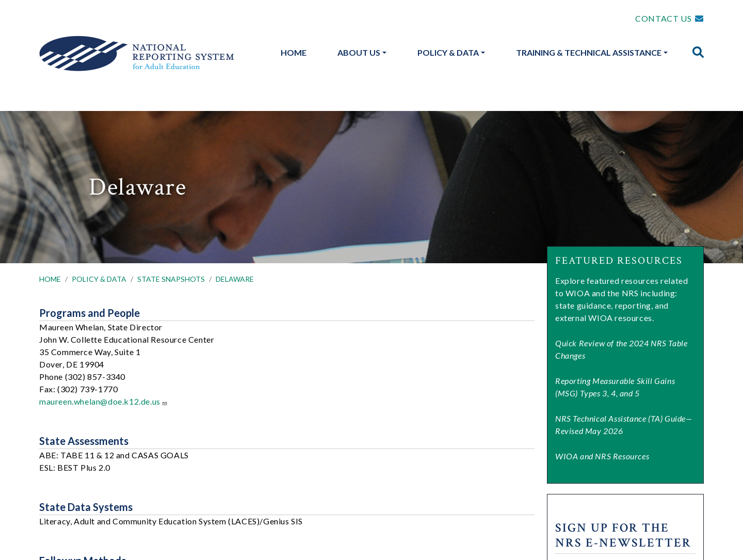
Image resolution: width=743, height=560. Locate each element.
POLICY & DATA (99, 279)
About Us (359, 52)
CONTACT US (663, 18)
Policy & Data (448, 52)
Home (294, 52)
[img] (698, 52)
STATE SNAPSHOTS (171, 279)
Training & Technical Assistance (589, 52)
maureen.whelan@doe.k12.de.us (103, 401)
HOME (50, 279)
